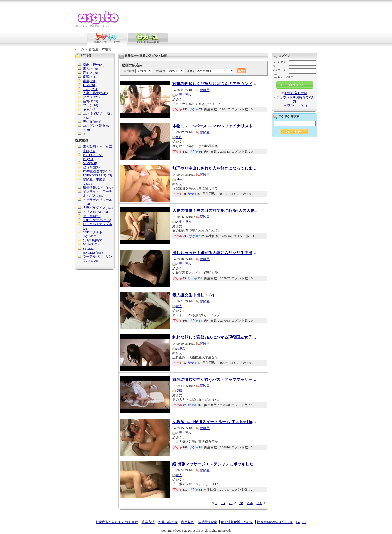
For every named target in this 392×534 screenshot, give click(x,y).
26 (231, 503)
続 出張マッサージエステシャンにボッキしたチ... (215, 464)
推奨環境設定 (207, 522)
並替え (191, 71)
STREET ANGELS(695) (93, 251)
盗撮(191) (90, 81)
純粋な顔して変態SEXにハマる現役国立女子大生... (215, 337)
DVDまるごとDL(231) (93, 157)
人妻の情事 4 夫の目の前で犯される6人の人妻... (215, 211)
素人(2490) (91, 69)
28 (241, 503)
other (179, 179)
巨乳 (179, 137)
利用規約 (188, 522)
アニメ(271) (91, 97)
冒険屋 (205, 90)
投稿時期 (160, 71)
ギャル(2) (90, 109)
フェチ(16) (91, 105)
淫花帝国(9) (91, 167)
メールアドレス (280, 64)
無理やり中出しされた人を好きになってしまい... (215, 168)
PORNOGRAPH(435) (97, 175)
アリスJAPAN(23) (95, 212)
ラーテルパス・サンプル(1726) (98, 259)
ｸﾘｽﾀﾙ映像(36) (93, 240)
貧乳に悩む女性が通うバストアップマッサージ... (215, 380)
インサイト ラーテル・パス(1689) (98, 194)
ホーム (80, 49)
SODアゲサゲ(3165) (97, 220)
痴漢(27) (89, 77)
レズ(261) (90, 85)
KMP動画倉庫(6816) (97, 171)
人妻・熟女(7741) (95, 93)
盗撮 (179, 391)
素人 (179, 306)
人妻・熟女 (184, 95)
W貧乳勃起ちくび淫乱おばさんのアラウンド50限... (215, 84)
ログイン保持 (283, 77)
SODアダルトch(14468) (93, 234)
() (84, 134)
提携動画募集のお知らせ (275, 522)
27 (236, 503)
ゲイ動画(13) (92, 216)
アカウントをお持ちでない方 (296, 99)
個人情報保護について (237, 522)
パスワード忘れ (296, 105)
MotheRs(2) (91, 244)
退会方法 (148, 522)
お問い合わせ (168, 522)
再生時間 (129, 71)
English (301, 522)
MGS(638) (90, 163)
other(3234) (91, 89)
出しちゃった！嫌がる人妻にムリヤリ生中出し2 (215, 253)
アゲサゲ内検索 (289, 116)
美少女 (181, 348)
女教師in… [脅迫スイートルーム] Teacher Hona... (215, 422)
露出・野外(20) (94, 65)
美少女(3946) (92, 122)
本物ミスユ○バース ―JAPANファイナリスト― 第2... (215, 126)
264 (250, 503)
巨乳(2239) (91, 101)
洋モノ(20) (91, 73)
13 (223, 503)
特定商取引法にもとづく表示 (117, 522)
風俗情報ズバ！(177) (98, 188)
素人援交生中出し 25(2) (193, 295)
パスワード (279, 70)
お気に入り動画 (296, 93)
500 (260, 503)
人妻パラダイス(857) (98, 208)
